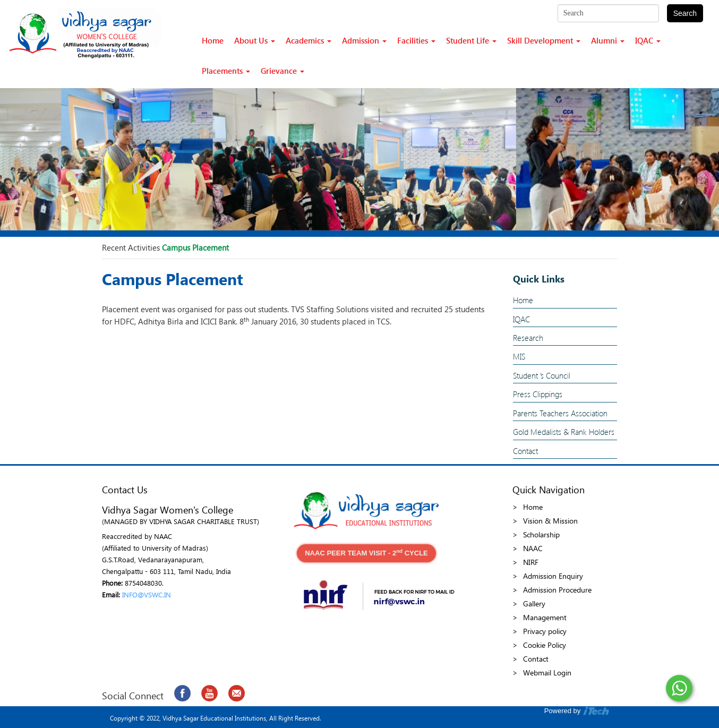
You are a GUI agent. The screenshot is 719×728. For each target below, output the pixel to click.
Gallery (534, 603)
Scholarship (541, 534)
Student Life (471, 40)
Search (685, 13)
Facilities (416, 40)
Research (528, 338)
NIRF (531, 562)
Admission (364, 40)
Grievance (283, 71)
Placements (226, 71)
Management (545, 617)
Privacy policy (545, 631)
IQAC (648, 40)
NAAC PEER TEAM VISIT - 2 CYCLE (366, 553)
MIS (519, 356)
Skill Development (544, 40)
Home (213, 40)
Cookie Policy (545, 645)
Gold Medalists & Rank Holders (564, 432)
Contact (525, 451)
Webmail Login (547, 673)
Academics (309, 40)
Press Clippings (538, 394)
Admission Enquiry (553, 576)
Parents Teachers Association (560, 413)
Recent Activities (131, 247)
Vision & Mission (550, 521)
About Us (255, 40)
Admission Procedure (557, 590)
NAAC (533, 548)
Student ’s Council (542, 375)
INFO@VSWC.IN (147, 594)
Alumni (608, 40)
